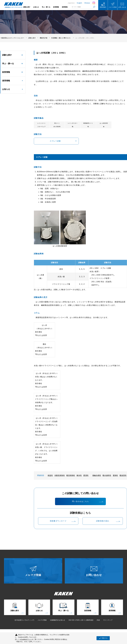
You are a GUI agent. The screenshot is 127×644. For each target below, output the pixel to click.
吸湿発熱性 (71, 475)
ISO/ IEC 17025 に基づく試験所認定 (81, 620)
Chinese (87, 3)
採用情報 (65, 7)
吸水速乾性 (107, 475)
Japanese (71, 3)
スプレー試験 (55, 141)
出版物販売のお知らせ (58, 620)
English (79, 3)
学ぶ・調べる (46, 7)
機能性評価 (44, 38)
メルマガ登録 (42, 620)
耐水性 (79, 475)
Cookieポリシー (27, 639)
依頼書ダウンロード (58, 521)
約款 (98, 620)
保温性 (50, 475)
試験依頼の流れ (103, 521)
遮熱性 (115, 475)
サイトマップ (108, 620)
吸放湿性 (123, 475)
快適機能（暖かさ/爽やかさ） (61, 38)
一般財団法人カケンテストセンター (12, 38)
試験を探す (27, 7)
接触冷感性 (97, 475)
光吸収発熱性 (60, 475)
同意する (103, 638)
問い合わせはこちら (80, 501)
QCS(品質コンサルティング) (24, 620)
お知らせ (36, 7)
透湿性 (86, 475)
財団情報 (56, 7)
